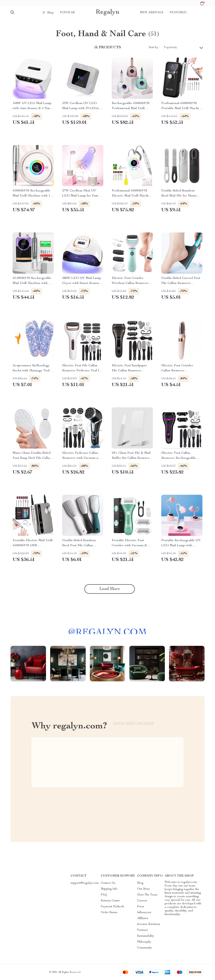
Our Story (144, 889)
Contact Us (108, 883)
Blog (140, 883)
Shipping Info (109, 889)
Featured (178, 13)
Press (141, 907)
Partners (142, 930)
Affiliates (143, 918)
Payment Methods (112, 907)
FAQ (104, 895)
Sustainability (146, 936)
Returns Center (110, 901)
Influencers (144, 913)
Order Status (109, 913)
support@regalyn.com (85, 883)
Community (145, 948)
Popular (68, 13)
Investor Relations (149, 924)
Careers (142, 901)
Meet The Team (147, 895)
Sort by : (154, 47)
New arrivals (152, 13)
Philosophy (144, 942)
